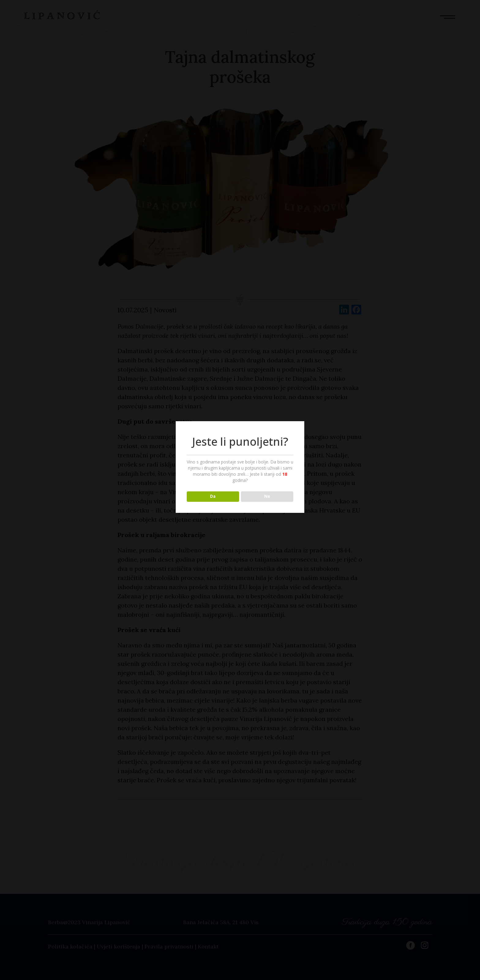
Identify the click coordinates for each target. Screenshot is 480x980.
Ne (267, 496)
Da (213, 496)
